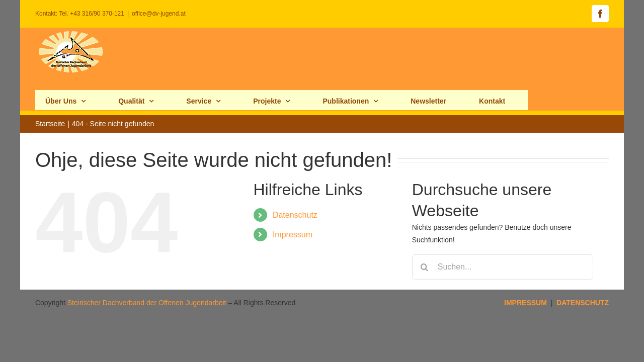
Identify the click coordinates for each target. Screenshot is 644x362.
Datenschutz (295, 181)
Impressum (293, 200)
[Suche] (425, 233)
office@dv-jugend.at (159, 14)
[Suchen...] (503, 233)
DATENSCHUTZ (583, 268)
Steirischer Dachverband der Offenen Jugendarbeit (147, 268)
